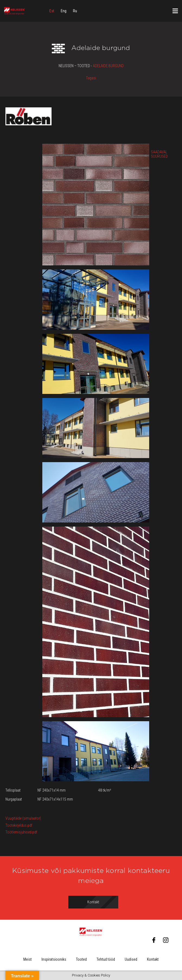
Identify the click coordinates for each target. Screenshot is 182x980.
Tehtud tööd (106, 959)
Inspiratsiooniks (54, 959)
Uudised (131, 959)
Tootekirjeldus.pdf (19, 825)
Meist (28, 959)
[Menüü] (175, 11)
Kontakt (153, 959)
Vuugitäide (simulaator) (23, 818)
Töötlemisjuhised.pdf (21, 832)
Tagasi (91, 78)
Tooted (81, 959)
